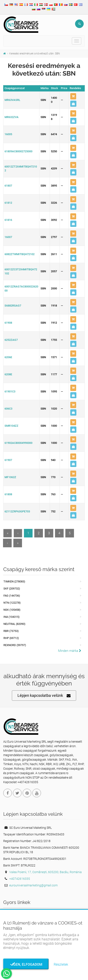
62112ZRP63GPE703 (17, 511)
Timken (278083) (14, 581)
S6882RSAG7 (13, 306)
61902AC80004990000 (18, 443)
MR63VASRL (12, 100)
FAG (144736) (12, 596)
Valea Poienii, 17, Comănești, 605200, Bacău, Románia (46, 872)
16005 (8, 134)
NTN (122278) (12, 603)
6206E (8, 357)
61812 (8, 203)
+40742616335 (20, 879)
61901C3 (10, 391)
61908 (8, 323)
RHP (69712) (11, 638)
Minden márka (70, 651)
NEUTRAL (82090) (14, 624)
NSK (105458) (12, 610)
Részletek (61, 964)
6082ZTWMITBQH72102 (20, 254)
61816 (8, 220)
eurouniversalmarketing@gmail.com (33, 885)
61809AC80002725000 (18, 151)
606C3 (8, 409)
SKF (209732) (12, 589)
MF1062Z (10, 477)
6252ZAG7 (11, 340)
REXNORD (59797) (15, 645)
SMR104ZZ (11, 426)
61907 (8, 460)
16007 (8, 237)
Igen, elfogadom (26, 964)
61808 (8, 494)
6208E (8, 374)
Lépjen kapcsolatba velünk (44, 696)
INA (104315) (12, 617)
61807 (8, 186)
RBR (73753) (11, 631)
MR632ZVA (12, 117)
